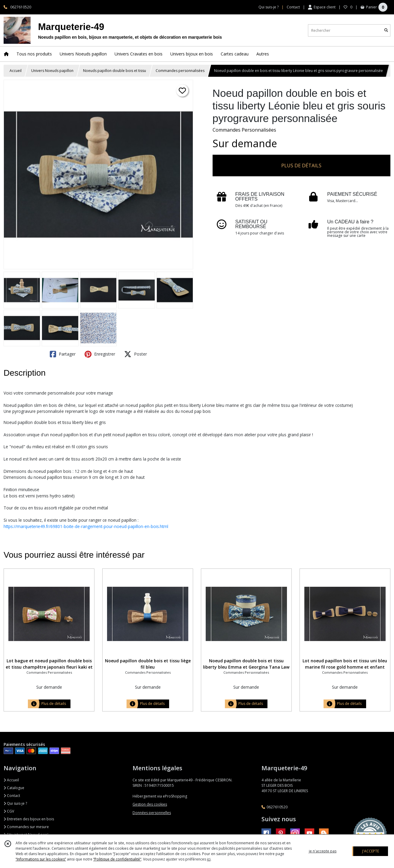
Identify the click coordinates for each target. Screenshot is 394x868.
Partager (63, 354)
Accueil (16, 71)
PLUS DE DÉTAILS (301, 166)
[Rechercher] (386, 30)
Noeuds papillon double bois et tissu (115, 71)
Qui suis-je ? (15, 803)
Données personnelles (152, 813)
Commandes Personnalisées (244, 130)
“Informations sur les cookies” (41, 859)
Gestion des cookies (150, 804)
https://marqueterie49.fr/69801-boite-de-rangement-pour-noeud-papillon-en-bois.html (86, 526)
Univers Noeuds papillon (52, 71)
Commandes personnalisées (180, 71)
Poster (136, 354)
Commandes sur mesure (26, 827)
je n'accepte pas (323, 851)
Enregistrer (100, 354)
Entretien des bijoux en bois (29, 819)
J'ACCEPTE (371, 851)
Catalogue (14, 788)
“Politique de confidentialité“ (117, 859)
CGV (9, 811)
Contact (293, 7)
